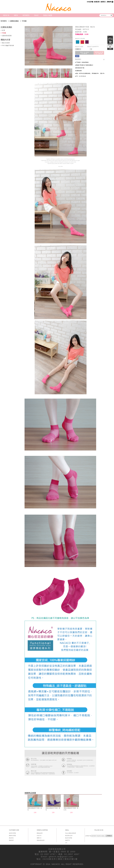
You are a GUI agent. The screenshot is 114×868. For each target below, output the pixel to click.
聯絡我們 (11, 840)
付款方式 (39, 836)
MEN (16, 15)
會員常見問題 (12, 833)
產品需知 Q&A (69, 836)
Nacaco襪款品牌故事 (71, 833)
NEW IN (6, 15)
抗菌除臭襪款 (14, 21)
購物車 (110, 47)
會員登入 (103, 2)
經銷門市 (68, 840)
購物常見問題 (12, 836)
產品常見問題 (69, 838)
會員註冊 (97, 2)
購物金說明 (40, 833)
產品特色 (11, 838)
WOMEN (26, 15)
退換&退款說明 (41, 840)
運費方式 (39, 838)
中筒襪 (24, 21)
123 (66, 843)
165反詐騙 (90, 2)
